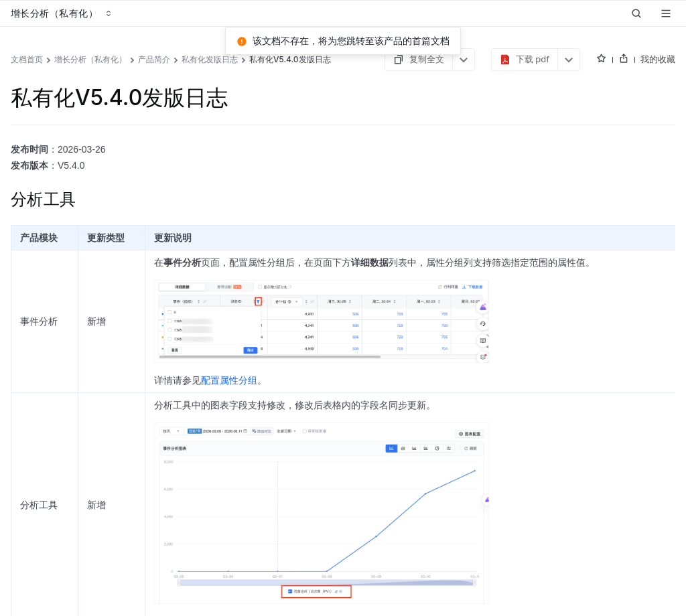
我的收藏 (658, 59)
